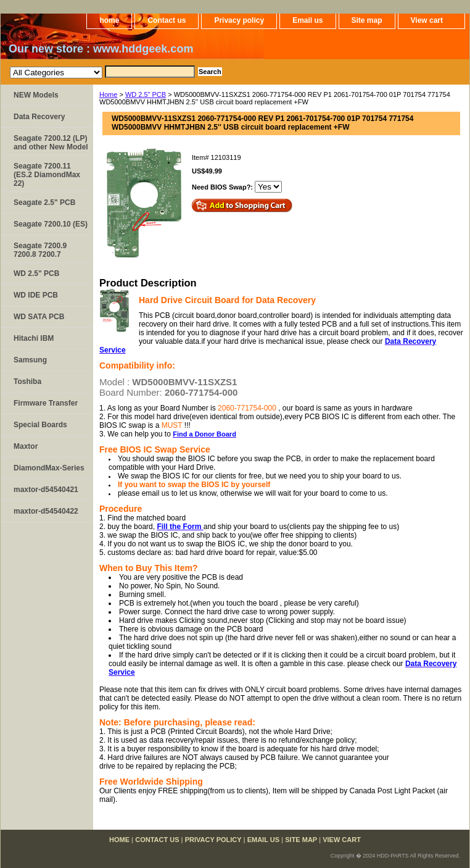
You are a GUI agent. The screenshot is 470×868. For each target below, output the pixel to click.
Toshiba (27, 382)
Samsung (30, 360)
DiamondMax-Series (49, 468)
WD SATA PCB (39, 317)
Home (108, 94)
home (109, 20)
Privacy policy (239, 20)
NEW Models (36, 95)
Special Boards (40, 425)
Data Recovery (39, 117)
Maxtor (26, 446)
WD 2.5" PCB (146, 94)
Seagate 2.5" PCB (44, 202)
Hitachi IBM (34, 338)
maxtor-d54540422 (46, 511)
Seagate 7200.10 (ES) (51, 224)
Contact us (167, 20)
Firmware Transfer (46, 403)
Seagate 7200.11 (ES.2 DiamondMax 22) (47, 175)
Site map (367, 20)
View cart (427, 20)
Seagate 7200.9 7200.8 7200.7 (40, 250)
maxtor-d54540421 (46, 490)
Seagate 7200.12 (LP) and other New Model (51, 143)
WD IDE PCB (36, 295)
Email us (307, 20)
